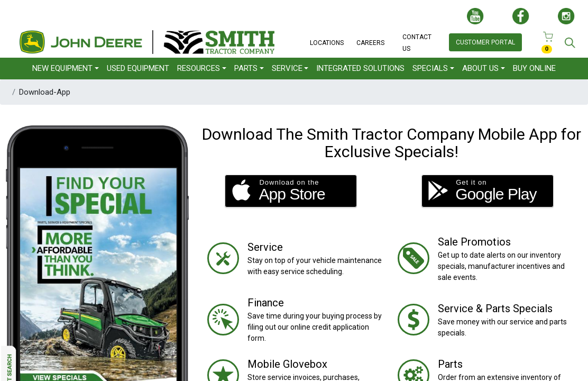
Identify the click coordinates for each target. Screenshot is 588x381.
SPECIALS (430, 68)
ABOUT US (480, 68)
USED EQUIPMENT (138, 68)
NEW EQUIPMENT (62, 68)
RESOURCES (199, 68)
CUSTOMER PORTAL (485, 42)
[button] (291, 191)
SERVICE (287, 68)
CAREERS (370, 43)
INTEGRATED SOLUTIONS (360, 68)
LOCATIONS (327, 43)
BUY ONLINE (534, 68)
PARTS (246, 68)
